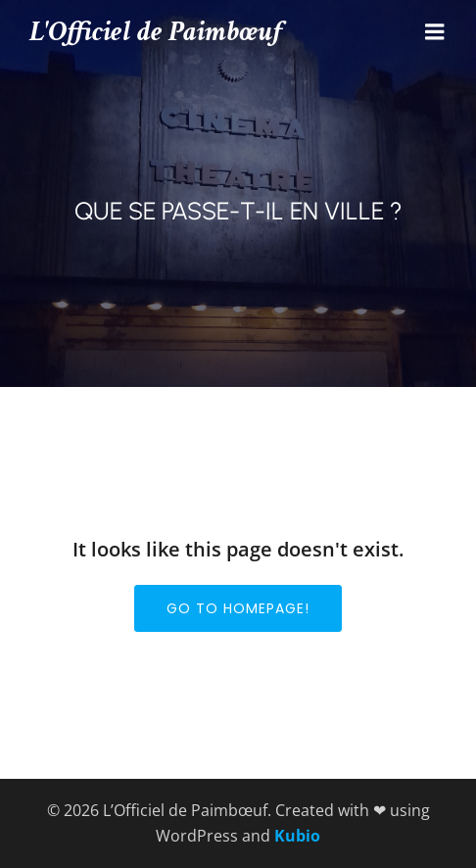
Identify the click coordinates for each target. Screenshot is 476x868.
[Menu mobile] (435, 32)
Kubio (297, 836)
